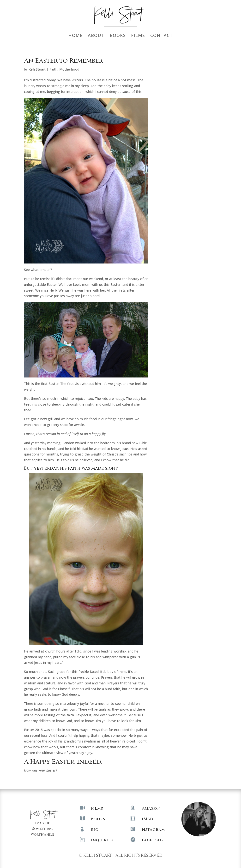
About (96, 36)
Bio (95, 830)
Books (118, 36)
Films (138, 36)
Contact (162, 36)
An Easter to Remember (63, 61)
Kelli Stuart (37, 69)
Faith (53, 69)
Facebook (153, 840)
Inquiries (102, 840)
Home (75, 36)
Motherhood (69, 69)
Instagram (153, 830)
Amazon (151, 808)
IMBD (148, 819)
